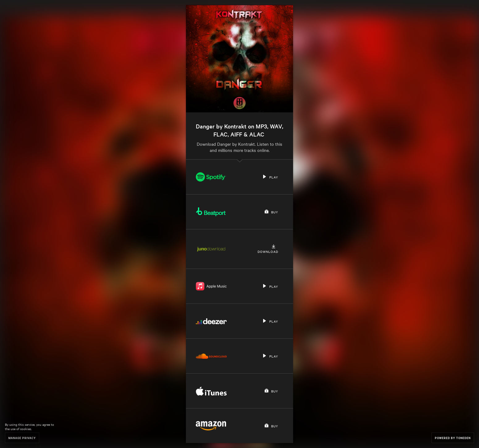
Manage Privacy (22, 438)
